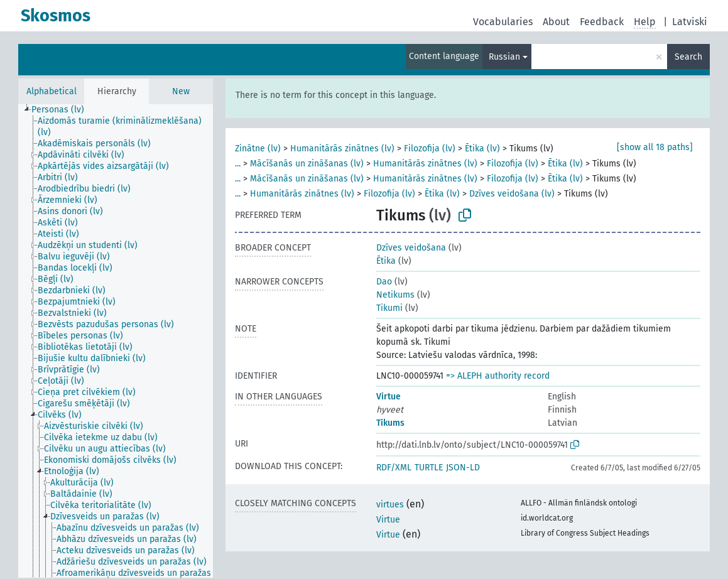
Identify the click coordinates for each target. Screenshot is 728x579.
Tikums (390, 423)
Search (688, 57)
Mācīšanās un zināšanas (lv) (307, 164)
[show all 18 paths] (655, 147)
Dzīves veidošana (411, 248)
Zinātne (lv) (258, 149)
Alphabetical (52, 91)
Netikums (395, 295)
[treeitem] (63, 110)
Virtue (388, 397)
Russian (504, 57)
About (556, 22)
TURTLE (429, 468)
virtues (390, 505)
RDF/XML (394, 468)
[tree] (116, 341)
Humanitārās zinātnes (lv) (342, 149)
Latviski (690, 22)
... (238, 164)
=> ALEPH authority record (498, 376)
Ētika (386, 261)
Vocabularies (503, 22)
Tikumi (389, 308)
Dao (384, 282)
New (181, 91)
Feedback (602, 22)
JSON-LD (463, 468)
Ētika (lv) (482, 149)
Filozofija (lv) (430, 149)
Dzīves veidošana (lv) (512, 194)
